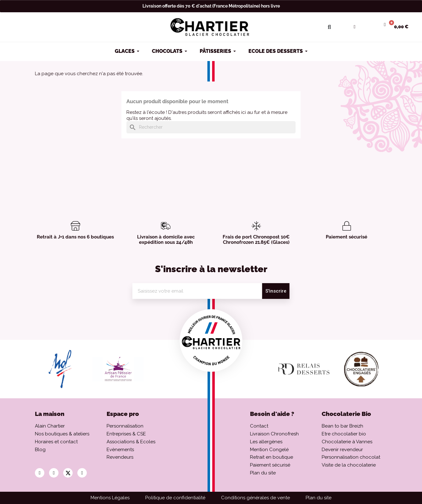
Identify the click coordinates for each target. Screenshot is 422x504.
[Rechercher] (211, 127)
